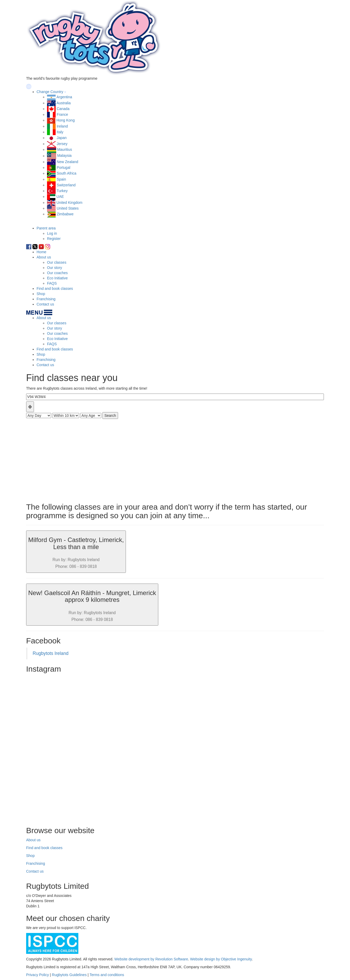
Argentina (64, 97)
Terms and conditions (107, 975)
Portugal (63, 168)
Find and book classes (55, 289)
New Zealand (68, 162)
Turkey (62, 191)
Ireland (62, 126)
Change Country (50, 92)
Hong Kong (66, 120)
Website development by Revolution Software (151, 959)
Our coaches (57, 273)
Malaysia (64, 156)
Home (41, 252)
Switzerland (66, 185)
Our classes (57, 262)
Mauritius (65, 149)
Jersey (62, 144)
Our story (55, 268)
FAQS (52, 283)
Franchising (46, 299)
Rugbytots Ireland (51, 653)
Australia (63, 103)
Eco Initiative (57, 278)
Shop (41, 294)
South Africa (67, 173)
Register (54, 239)
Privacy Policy (37, 975)
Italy (60, 132)
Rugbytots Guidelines (69, 975)
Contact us (45, 304)
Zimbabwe (65, 214)
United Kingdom (69, 203)
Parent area (46, 228)
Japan (62, 138)
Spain (61, 179)
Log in (52, 233)
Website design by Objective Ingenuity (221, 959)
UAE (60, 197)
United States (68, 208)
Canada (63, 109)
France (62, 114)
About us (44, 257)
